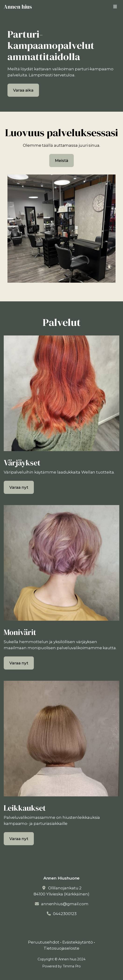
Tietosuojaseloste (61, 948)
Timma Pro (72, 966)
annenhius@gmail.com (65, 904)
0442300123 (65, 914)
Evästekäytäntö (78, 942)
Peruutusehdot (44, 942)
